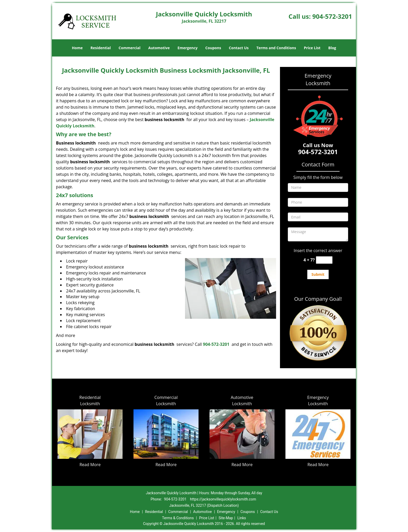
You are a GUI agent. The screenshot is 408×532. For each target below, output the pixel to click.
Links (242, 518)
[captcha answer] (324, 260)
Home (77, 48)
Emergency (187, 48)
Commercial (130, 48)
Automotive (159, 48)
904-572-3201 (332, 16)
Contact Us (239, 48)
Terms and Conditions (276, 48)
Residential (101, 48)
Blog (332, 48)
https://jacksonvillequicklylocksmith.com (223, 499)
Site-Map (226, 518)
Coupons (213, 48)
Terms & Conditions (178, 518)
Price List (312, 48)
